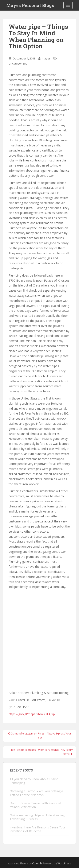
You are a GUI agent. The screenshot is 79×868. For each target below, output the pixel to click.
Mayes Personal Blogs (30, 5)
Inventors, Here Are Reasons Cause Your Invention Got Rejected (37, 829)
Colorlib (37, 863)
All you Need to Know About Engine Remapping (34, 781)
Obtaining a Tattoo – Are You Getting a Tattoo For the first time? (36, 793)
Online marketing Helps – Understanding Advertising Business (37, 817)
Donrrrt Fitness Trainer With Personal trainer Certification (35, 805)
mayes (46, 58)
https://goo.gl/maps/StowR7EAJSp (32, 714)
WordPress (64, 863)
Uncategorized (18, 63)
